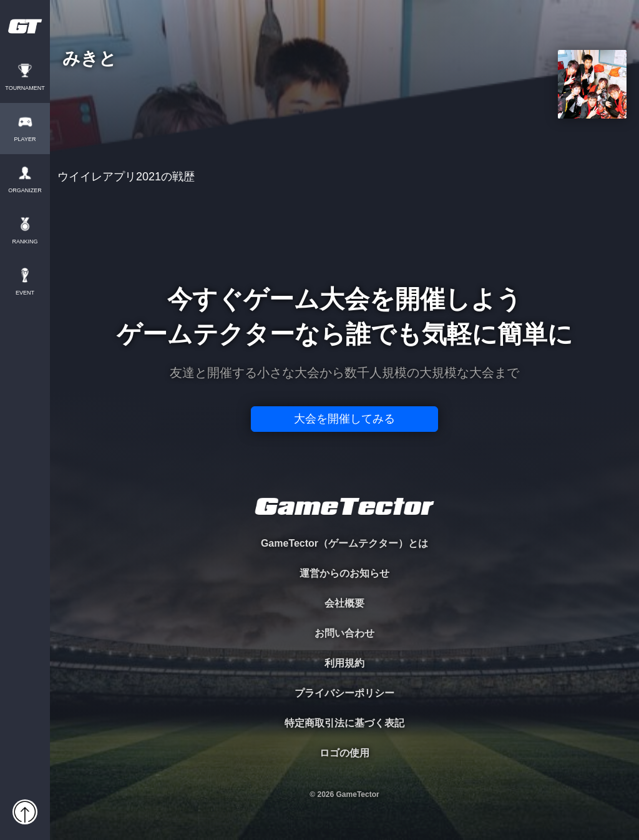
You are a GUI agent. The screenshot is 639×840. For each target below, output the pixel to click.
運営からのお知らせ (344, 573)
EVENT (25, 293)
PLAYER (25, 139)
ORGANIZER (25, 191)
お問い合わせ (344, 633)
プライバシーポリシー (344, 693)
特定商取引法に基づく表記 (344, 723)
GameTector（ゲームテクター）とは (344, 543)
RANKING (25, 242)
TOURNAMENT (25, 88)
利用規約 (344, 663)
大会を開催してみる (344, 419)
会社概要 (344, 603)
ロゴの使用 (344, 753)
